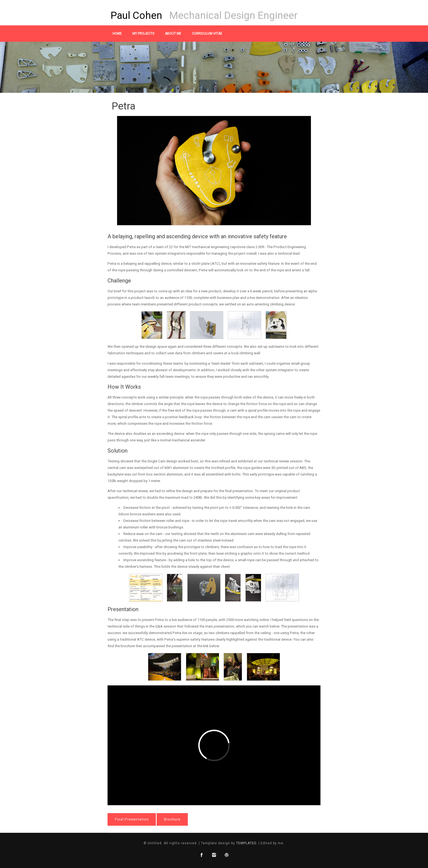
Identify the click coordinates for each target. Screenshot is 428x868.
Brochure (172, 819)
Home (117, 34)
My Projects (143, 34)
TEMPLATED (246, 843)
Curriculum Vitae (207, 34)
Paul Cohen (136, 15)
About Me (173, 34)
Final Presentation (132, 819)
